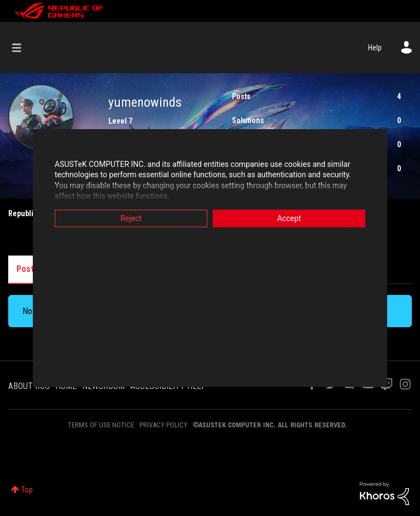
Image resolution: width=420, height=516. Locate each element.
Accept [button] (289, 218)
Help (375, 48)
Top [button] (27, 490)
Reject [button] (131, 218)
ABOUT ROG (29, 386)
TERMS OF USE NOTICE (101, 425)
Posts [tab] (27, 269)
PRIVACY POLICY (164, 425)
